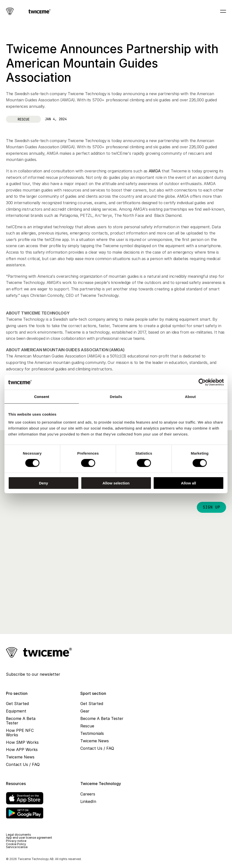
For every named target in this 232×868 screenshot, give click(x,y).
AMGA (155, 171)
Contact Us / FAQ (23, 764)
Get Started (17, 704)
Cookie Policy (16, 844)
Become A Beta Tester (21, 721)
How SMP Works (22, 742)
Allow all (188, 483)
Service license (17, 847)
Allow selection (116, 483)
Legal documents (18, 835)
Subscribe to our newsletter (33, 674)
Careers (88, 794)
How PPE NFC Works (20, 733)
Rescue (87, 726)
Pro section (17, 693)
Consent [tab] (42, 397)
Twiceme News (20, 757)
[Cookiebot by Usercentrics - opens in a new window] (202, 382)
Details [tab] (116, 397)
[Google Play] (25, 813)
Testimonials (92, 733)
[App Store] (25, 798)
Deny (43, 483)
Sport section (93, 693)
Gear (85, 711)
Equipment (16, 711)
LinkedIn (88, 801)
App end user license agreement (29, 838)
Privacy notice (16, 841)
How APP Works (22, 750)
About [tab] (190, 397)
